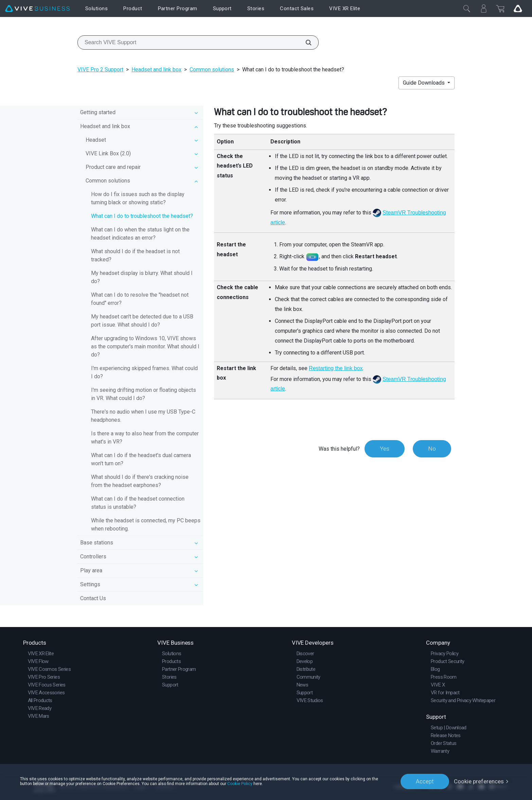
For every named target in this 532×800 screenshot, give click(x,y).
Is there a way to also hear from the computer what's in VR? (145, 438)
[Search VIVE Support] (305, 42)
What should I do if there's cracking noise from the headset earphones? (140, 481)
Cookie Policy (240, 784)
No (432, 449)
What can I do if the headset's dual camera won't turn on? (141, 459)
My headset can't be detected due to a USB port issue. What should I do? (142, 321)
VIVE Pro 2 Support (100, 69)
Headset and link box (156, 69)
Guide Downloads (424, 83)
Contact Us (93, 598)
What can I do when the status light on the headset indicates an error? (140, 234)
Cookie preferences (479, 781)
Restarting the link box (336, 368)
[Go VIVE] (518, 8)
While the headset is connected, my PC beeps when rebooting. (146, 525)
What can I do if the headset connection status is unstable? (138, 503)
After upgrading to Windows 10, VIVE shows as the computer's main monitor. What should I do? (145, 346)
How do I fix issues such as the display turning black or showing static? (138, 198)
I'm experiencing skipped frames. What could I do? (144, 372)
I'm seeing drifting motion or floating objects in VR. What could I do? (144, 394)
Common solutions (212, 69)
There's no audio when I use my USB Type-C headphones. (143, 416)
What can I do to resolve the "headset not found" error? (140, 299)
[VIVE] (37, 9)
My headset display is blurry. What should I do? (142, 277)
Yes (385, 449)
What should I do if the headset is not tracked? (135, 255)
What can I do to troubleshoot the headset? (142, 216)
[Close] (467, 8)
